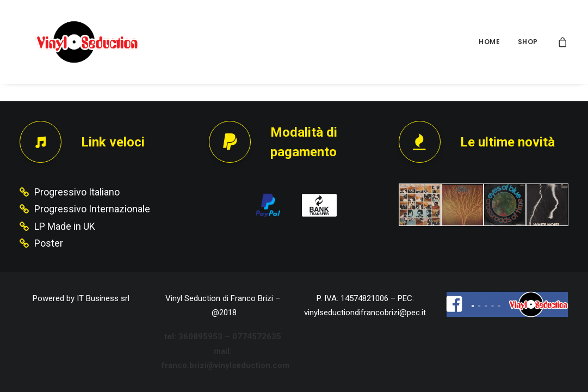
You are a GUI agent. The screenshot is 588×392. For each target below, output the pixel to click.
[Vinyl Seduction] (75, 42)
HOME (489, 42)
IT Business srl (103, 298)
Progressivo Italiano (77, 192)
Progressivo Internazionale (92, 209)
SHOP (528, 42)
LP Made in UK (65, 226)
